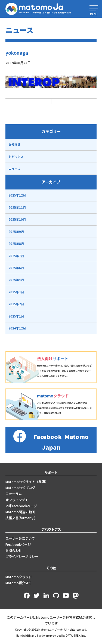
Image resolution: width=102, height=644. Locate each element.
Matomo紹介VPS (18, 583)
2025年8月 (16, 244)
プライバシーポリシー (22, 556)
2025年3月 (16, 292)
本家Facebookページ (21, 506)
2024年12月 (17, 328)
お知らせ (14, 144)
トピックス (16, 157)
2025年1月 (16, 316)
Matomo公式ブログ (20, 488)
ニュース (14, 169)
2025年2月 (16, 304)
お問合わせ (14, 550)
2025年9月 (16, 232)
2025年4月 (16, 280)
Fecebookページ (18, 545)
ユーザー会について (20, 538)
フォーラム (14, 494)
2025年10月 (17, 219)
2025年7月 (16, 256)
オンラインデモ (17, 500)
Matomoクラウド (19, 577)
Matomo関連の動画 (20, 512)
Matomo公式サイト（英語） (27, 482)
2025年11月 (17, 207)
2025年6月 (16, 268)
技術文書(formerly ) (20, 518)
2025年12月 (17, 195)
